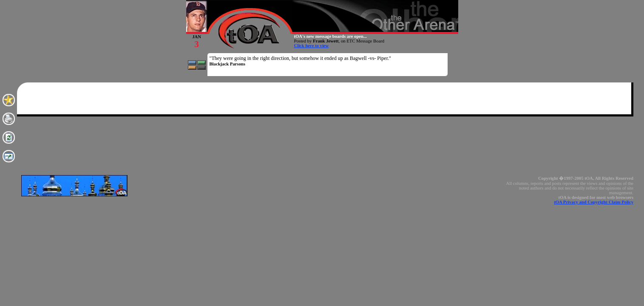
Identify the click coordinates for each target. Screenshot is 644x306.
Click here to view (312, 46)
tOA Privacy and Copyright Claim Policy (594, 202)
